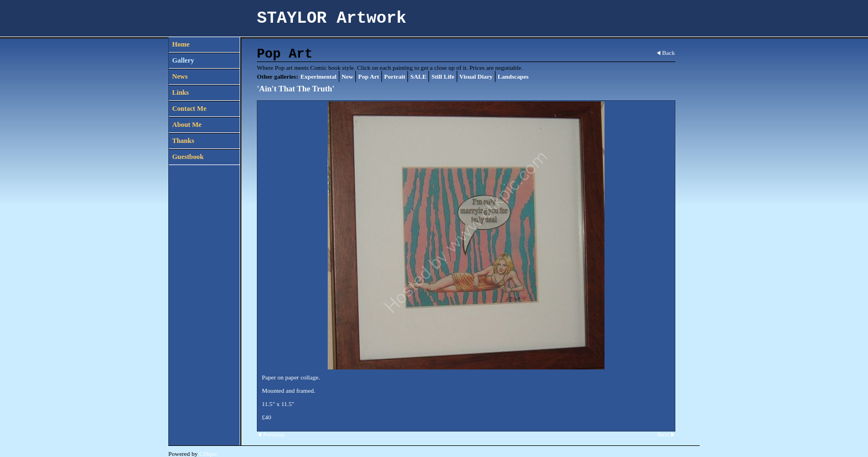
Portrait (395, 76)
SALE (418, 76)
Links (180, 93)
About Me (187, 125)
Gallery (183, 60)
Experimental (319, 76)
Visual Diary (476, 76)
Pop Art (369, 76)
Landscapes (513, 76)
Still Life (443, 76)
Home (181, 44)
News (180, 76)
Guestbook (188, 157)
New (347, 76)
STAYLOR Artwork (332, 18)
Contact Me (189, 109)
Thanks (183, 141)
